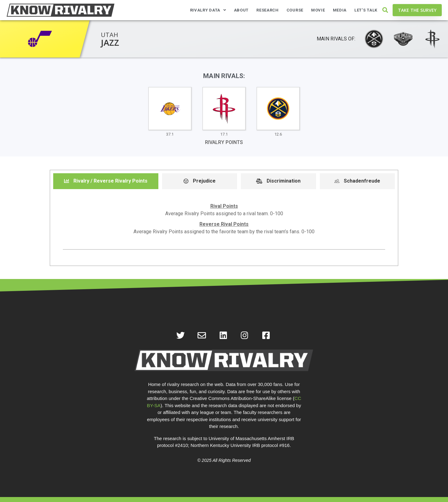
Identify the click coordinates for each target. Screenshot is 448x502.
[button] (385, 10)
